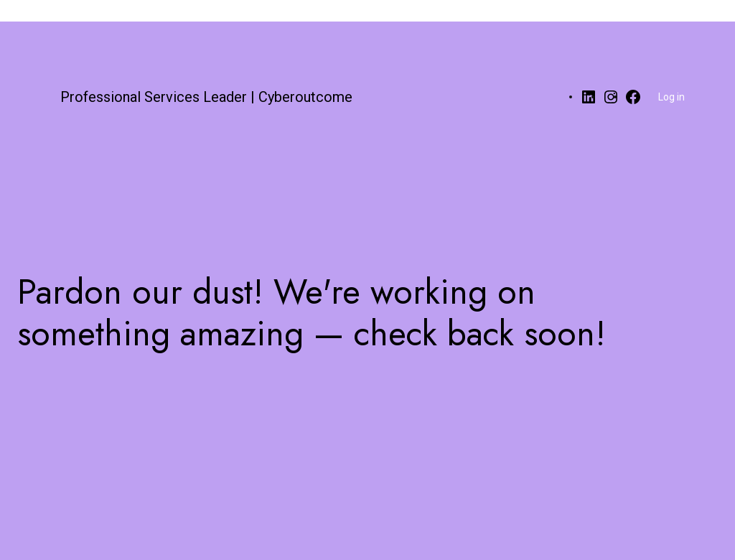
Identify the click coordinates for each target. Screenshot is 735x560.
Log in (671, 97)
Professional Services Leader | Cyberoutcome (206, 97)
